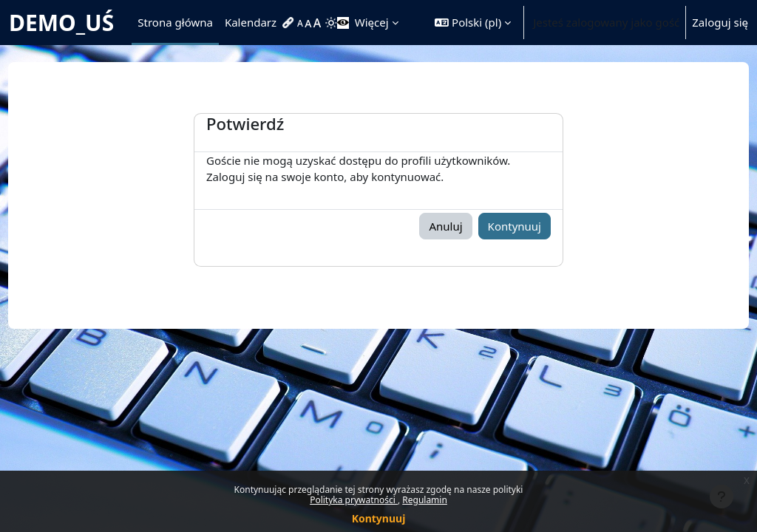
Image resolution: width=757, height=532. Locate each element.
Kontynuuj (379, 518)
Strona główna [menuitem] (175, 22)
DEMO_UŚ (61, 23)
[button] (473, 23)
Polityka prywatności (354, 500)
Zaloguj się (720, 22)
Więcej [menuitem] (372, 22)
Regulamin (425, 500)
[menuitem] (290, 23)
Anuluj (445, 226)
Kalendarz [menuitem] (251, 22)
